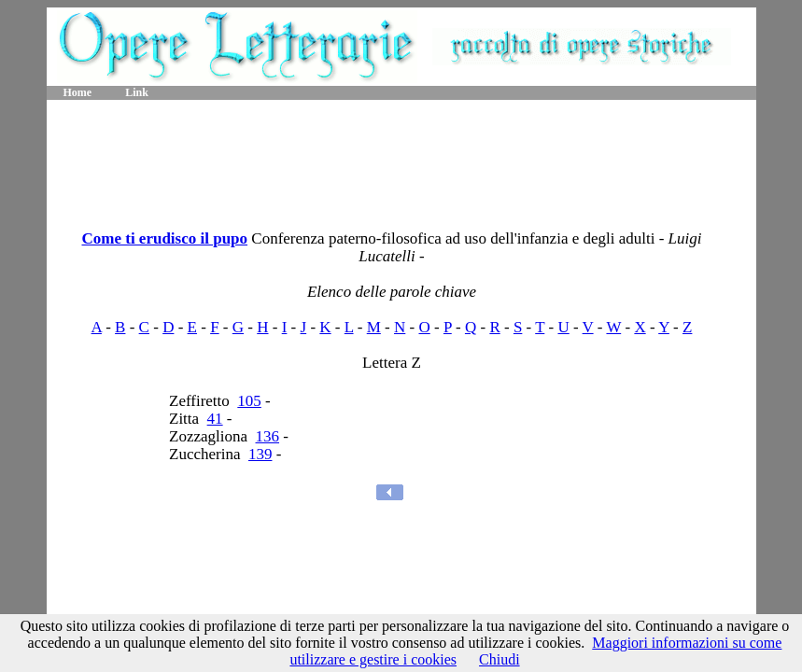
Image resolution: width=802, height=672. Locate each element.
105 (249, 401)
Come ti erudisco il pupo (164, 238)
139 (260, 454)
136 (268, 436)
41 (215, 419)
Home (78, 92)
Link (137, 92)
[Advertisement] (401, 159)
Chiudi (499, 659)
